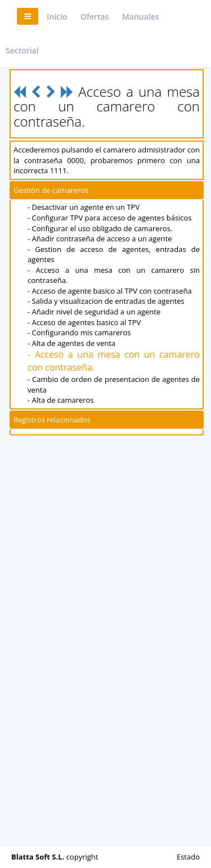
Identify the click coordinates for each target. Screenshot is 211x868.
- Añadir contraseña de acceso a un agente (100, 239)
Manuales (141, 17)
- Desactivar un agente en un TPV (84, 207)
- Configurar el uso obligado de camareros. (100, 228)
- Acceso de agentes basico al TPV (84, 322)
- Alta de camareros (61, 400)
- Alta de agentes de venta (71, 343)
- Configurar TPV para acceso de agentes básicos (110, 218)
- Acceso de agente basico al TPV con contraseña (110, 291)
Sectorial (22, 50)
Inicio (57, 17)
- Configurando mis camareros (79, 332)
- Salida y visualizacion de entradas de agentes (106, 301)
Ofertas (95, 17)
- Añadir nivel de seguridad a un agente (94, 312)
